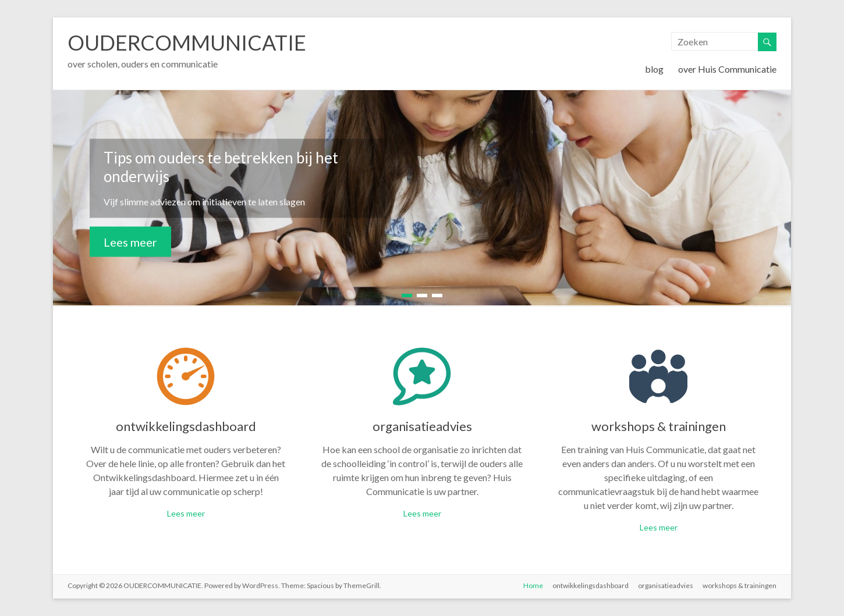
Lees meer (130, 241)
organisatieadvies (422, 426)
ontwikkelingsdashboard (186, 426)
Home (533, 585)
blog (654, 69)
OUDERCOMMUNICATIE (187, 42)
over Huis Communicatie (727, 69)
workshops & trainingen (659, 426)
